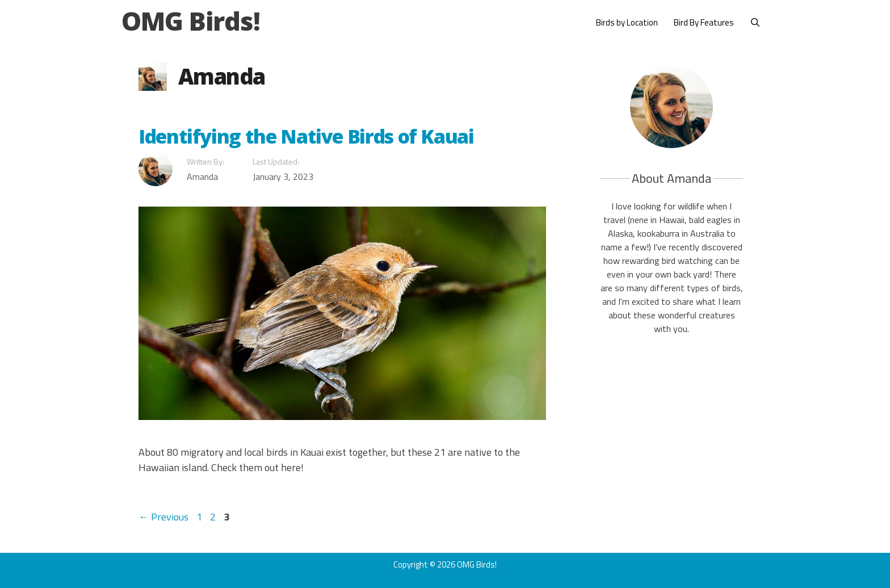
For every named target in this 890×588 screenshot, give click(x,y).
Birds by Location (627, 22)
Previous (163, 517)
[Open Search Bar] (755, 23)
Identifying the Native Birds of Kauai (306, 136)
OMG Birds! (191, 21)
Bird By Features (704, 22)
